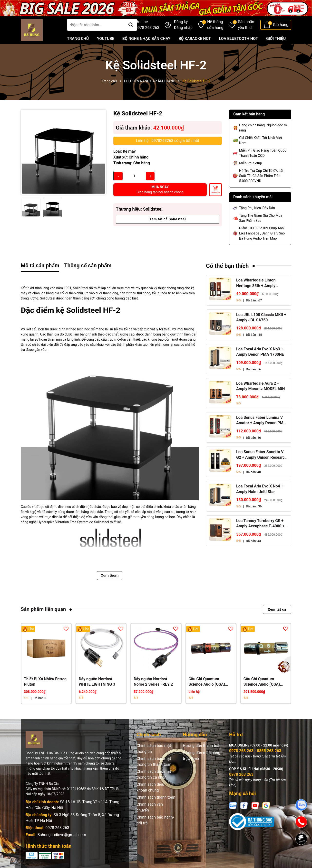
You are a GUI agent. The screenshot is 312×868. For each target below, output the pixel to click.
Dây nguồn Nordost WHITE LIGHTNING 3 (97, 682)
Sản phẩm (247, 25)
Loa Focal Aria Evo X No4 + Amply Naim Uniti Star (260, 489)
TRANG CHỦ (78, 39)
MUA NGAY (160, 190)
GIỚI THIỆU (276, 39)
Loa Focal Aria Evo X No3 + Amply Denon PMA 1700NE (260, 352)
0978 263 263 (57, 828)
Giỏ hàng (281, 25)
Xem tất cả (277, 609)
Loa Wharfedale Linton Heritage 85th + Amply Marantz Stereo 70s (256, 283)
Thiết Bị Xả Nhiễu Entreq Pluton (45, 682)
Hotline (147, 25)
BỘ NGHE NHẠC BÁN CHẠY (146, 39)
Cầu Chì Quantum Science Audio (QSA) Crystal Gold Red (207, 682)
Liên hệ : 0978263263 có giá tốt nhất (168, 141)
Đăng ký (181, 22)
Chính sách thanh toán (156, 797)
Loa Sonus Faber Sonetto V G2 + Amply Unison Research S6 (262, 455)
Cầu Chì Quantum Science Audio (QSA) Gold (262, 682)
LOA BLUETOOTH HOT (239, 39)
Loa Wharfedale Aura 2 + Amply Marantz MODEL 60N (261, 386)
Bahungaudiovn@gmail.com (62, 835)
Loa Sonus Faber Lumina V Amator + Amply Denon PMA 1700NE (261, 420)
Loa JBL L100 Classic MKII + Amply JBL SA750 (261, 317)
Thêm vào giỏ (215, 193)
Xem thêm (110, 575)
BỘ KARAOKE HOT (195, 39)
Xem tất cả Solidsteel (168, 219)
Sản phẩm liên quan (43, 609)
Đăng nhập (183, 28)
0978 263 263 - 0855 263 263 (255, 751)
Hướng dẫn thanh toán (202, 746)
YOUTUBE (106, 39)
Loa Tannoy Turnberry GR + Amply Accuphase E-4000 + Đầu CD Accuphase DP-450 (260, 524)
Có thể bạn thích (227, 266)
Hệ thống (215, 25)
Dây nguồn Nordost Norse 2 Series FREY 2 (153, 682)
